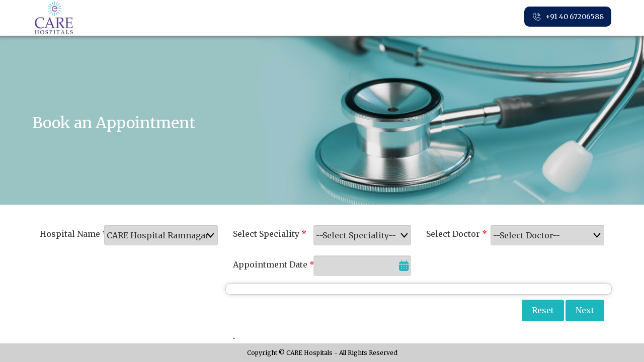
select (213, 235)
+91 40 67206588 (568, 17)
